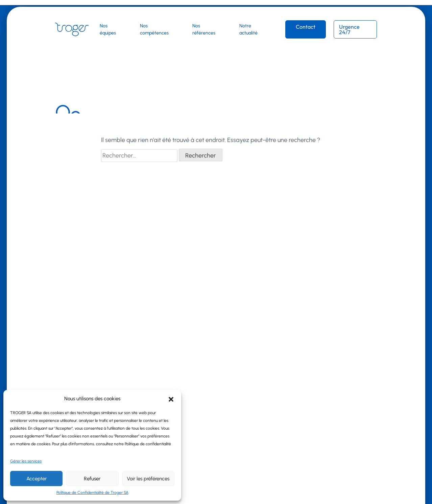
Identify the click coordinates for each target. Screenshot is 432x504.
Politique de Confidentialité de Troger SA (92, 493)
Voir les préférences (148, 479)
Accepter (37, 479)
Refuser (92, 479)
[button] (171, 399)
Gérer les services (26, 461)
